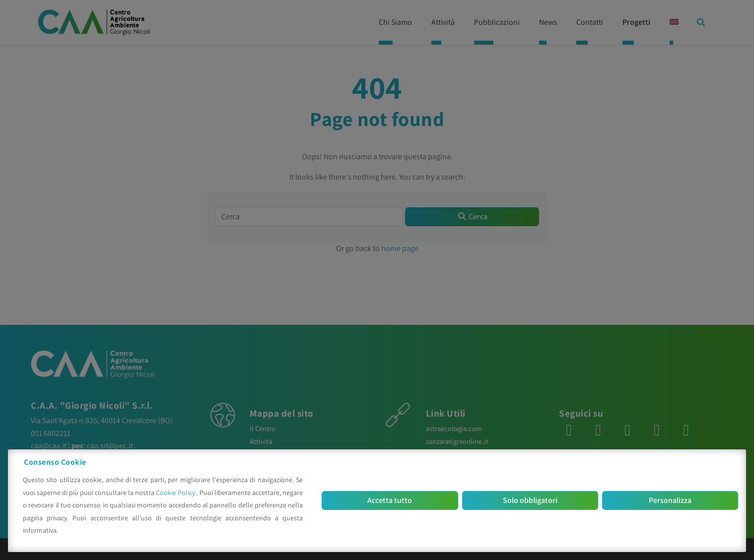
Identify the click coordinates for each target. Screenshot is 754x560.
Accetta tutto (390, 500)
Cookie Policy (176, 493)
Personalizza (670, 500)
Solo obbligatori (530, 500)
